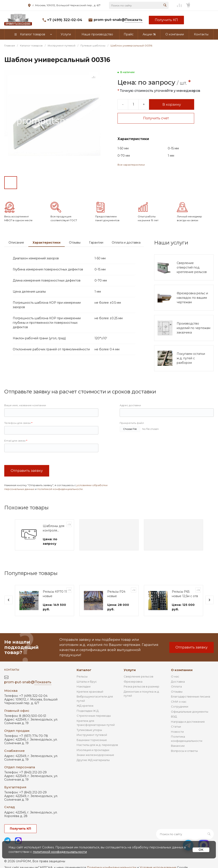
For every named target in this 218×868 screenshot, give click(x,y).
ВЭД (174, 716)
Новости (177, 732)
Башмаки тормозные (92, 740)
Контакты (12, 670)
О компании (182, 670)
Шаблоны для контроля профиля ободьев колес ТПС (54, 528)
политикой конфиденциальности (60, 489)
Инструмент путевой (92, 735)
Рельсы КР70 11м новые (56, 594)
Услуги (130, 670)
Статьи (176, 726)
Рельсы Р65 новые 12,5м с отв (185, 594)
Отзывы (75, 243)
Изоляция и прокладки (93, 750)
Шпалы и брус (87, 682)
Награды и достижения (188, 722)
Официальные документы (190, 712)
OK (201, 850)
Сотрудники (180, 706)
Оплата (176, 686)
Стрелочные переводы (94, 716)
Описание (16, 243)
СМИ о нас (179, 702)
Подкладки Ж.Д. (88, 711)
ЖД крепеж (85, 706)
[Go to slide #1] (11, 183)
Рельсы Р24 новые (116, 594)
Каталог (84, 670)
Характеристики (47, 243)
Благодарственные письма (191, 696)
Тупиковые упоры (89, 730)
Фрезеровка (133, 682)
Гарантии (96, 243)
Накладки (84, 686)
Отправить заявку (27, 471)
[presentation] (9, 600)
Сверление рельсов (138, 676)
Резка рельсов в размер (141, 686)
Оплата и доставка (126, 243)
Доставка (178, 682)
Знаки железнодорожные (95, 755)
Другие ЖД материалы (93, 760)
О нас (175, 676)
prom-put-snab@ (118, 20)
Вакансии (178, 746)
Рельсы (82, 676)
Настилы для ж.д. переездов (97, 745)
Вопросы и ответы (184, 751)
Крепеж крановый (90, 692)
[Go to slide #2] (26, 183)
